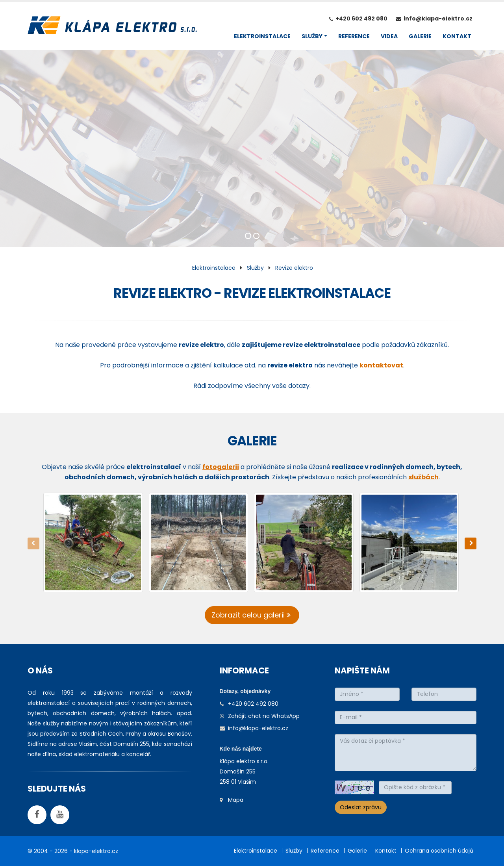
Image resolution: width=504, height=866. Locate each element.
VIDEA (389, 36)
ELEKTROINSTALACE (262, 36)
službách (423, 477)
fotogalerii (221, 467)
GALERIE (420, 36)
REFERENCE (354, 36)
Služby (255, 268)
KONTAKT (457, 36)
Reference (325, 851)
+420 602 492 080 (361, 19)
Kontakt (386, 851)
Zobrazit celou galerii (252, 615)
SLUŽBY (312, 36)
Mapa (236, 800)
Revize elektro (294, 268)
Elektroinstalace (214, 268)
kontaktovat (381, 365)
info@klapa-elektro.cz (438, 19)
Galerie (357, 851)
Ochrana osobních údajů (439, 851)
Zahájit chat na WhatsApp (264, 716)
